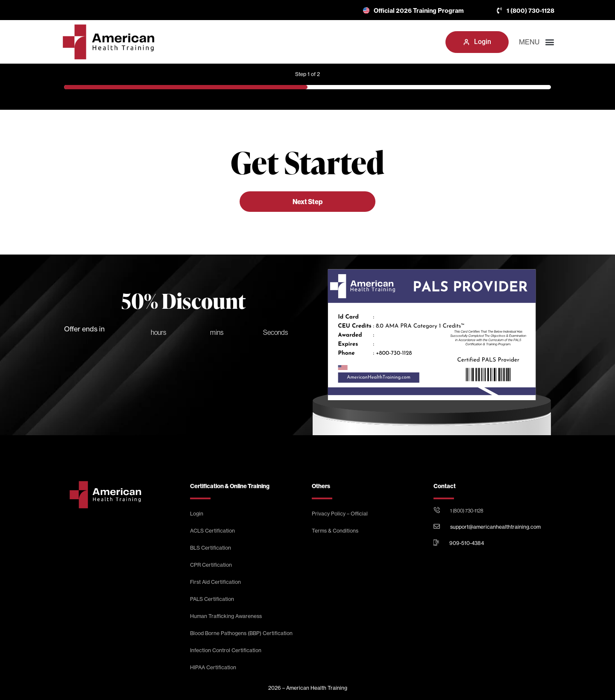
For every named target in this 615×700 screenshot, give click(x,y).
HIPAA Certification (213, 667)
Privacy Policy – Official (340, 514)
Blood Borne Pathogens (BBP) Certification (241, 633)
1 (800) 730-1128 (467, 511)
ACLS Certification (212, 531)
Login (197, 514)
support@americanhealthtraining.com (495, 527)
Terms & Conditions (335, 531)
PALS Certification (212, 599)
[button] (431, 42)
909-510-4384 (467, 543)
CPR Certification (211, 565)
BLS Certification (211, 548)
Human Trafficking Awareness (226, 616)
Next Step (307, 202)
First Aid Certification (215, 582)
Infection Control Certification (226, 650)
